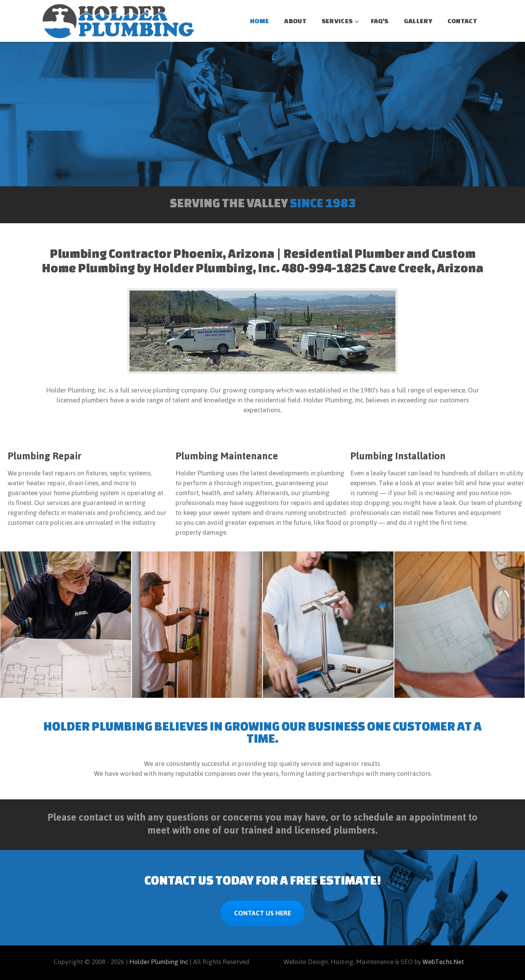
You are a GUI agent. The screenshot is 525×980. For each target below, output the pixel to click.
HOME (259, 21)
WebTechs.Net (443, 962)
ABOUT (295, 21)
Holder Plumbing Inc (159, 962)
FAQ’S (380, 21)
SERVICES (337, 21)
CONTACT (462, 21)
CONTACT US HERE (262, 913)
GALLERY (418, 21)
